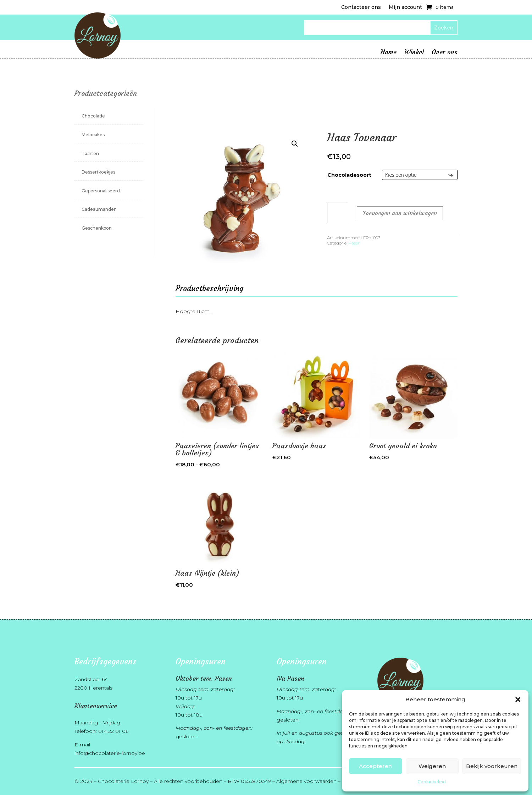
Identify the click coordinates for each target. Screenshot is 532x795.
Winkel (414, 53)
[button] (518, 700)
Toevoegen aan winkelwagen (400, 213)
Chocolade (93, 116)
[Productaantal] (338, 213)
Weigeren (432, 766)
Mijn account (405, 7)
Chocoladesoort (349, 175)
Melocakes (93, 135)
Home (389, 53)
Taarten (90, 153)
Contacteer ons (361, 7)
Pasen (354, 243)
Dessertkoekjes (98, 172)
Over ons (445, 53)
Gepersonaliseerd (101, 191)
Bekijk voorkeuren (492, 766)
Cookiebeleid (432, 782)
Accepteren (375, 766)
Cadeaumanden (99, 209)
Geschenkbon (97, 228)
